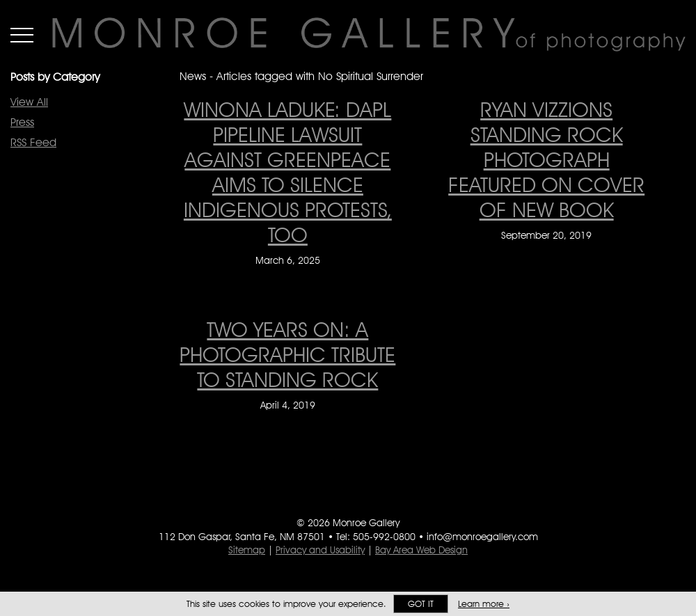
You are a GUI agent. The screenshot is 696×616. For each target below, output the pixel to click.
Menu (22, 35)
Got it (421, 604)
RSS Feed (33, 142)
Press (22, 122)
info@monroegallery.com (482, 537)
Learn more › (484, 604)
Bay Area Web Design (421, 550)
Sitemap (247, 550)
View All (29, 102)
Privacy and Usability (320, 550)
